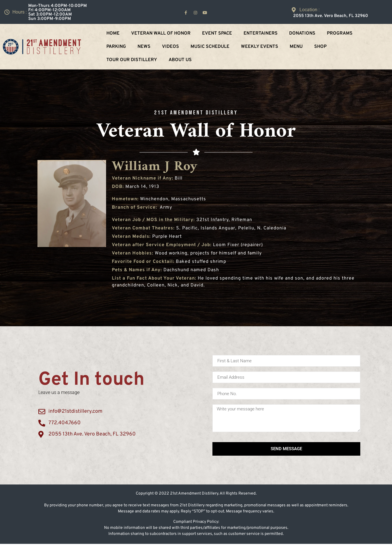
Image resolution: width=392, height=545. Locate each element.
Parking (116, 47)
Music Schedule (210, 47)
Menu (296, 47)
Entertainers (261, 33)
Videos (170, 47)
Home (113, 33)
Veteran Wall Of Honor (161, 33)
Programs (340, 33)
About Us (180, 60)
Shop (320, 47)
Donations (302, 33)
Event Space (217, 33)
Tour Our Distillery (132, 60)
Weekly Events (260, 47)
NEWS (144, 47)
